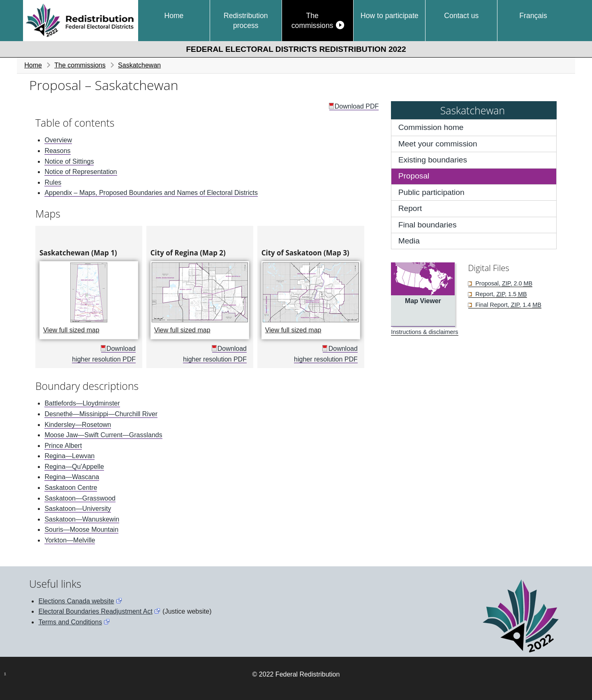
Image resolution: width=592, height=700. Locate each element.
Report (410, 208)
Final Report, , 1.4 (508, 305)
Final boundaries (428, 225)
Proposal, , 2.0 (503, 283)
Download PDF (357, 106)
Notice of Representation (81, 172)
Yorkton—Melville (70, 540)
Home (174, 16)
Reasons (57, 151)
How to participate (390, 16)
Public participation (431, 192)
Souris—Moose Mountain (81, 530)
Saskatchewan (139, 65)
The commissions (312, 21)
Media (409, 241)
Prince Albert (63, 446)
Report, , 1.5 (500, 294)
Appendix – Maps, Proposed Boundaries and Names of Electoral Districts (151, 193)
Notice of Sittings (69, 161)
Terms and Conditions (70, 622)
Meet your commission (438, 144)
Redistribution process (246, 21)
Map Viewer (423, 301)
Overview (58, 140)
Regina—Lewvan (69, 456)
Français (533, 16)
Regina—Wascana (72, 477)
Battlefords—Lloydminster (82, 403)
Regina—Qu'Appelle (74, 467)
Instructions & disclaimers (424, 332)
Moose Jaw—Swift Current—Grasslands (103, 435)
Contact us (461, 16)
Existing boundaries (433, 160)
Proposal (414, 176)
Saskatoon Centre (71, 488)
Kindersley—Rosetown (78, 425)
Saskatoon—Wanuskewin (82, 519)
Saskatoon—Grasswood (80, 498)
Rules (53, 182)
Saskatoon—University (78, 509)
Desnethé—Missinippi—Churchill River (101, 414)
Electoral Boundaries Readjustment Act (95, 611)
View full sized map (91, 329)
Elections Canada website (76, 601)
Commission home (431, 127)
